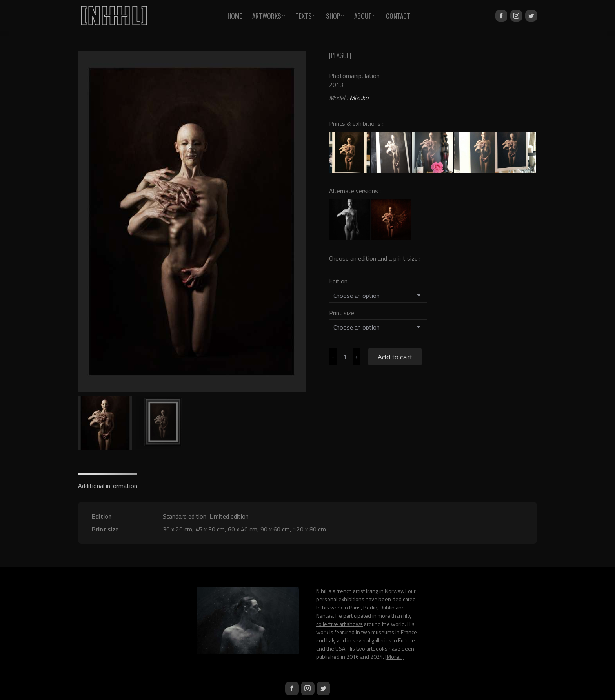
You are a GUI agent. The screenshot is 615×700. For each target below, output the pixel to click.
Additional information (108, 486)
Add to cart (395, 357)
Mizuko (359, 98)
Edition (338, 281)
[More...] (395, 657)
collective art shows (339, 624)
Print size (342, 313)
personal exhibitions (340, 599)
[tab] (108, 482)
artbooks (377, 648)
